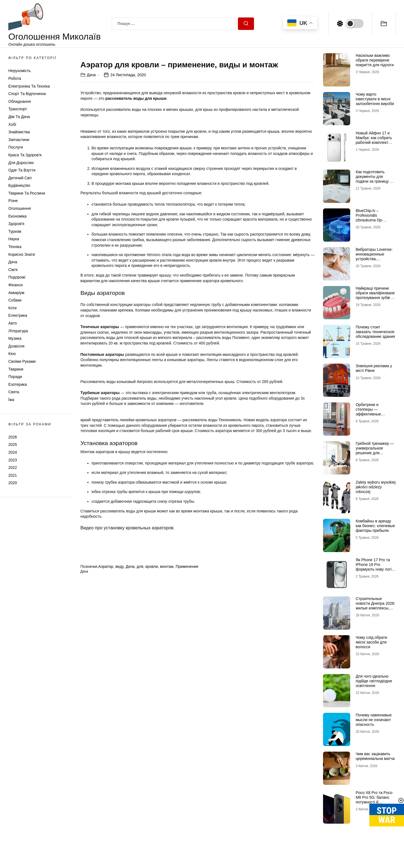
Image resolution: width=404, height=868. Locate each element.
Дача (13, 262)
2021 (13, 475)
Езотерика (18, 384)
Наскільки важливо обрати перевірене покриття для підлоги (375, 60)
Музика (15, 338)
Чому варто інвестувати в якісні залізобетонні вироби (375, 99)
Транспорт (18, 109)
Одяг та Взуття (22, 170)
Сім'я (13, 270)
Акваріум (16, 293)
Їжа (11, 400)
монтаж (167, 742)
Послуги (16, 147)
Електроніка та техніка (29, 86)
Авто (13, 323)
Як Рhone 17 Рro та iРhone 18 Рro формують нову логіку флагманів (376, 567)
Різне (13, 201)
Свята (14, 392)
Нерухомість (20, 71)
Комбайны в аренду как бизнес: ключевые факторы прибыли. (375, 526)
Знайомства (19, 132)
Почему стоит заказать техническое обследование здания (375, 332)
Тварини (16, 369)
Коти (12, 308)
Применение (187, 742)
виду (119, 742)
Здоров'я (16, 224)
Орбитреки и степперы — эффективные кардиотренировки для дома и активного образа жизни (375, 416)
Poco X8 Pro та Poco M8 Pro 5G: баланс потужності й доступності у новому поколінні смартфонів (375, 802)
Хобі (12, 124)
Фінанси (16, 285)
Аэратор (106, 742)
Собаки (15, 300)
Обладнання (20, 101)
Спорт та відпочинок (27, 94)
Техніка (15, 247)
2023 (13, 460)
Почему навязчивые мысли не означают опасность (374, 720)
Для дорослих (21, 163)
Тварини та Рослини (27, 193)
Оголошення (20, 208)
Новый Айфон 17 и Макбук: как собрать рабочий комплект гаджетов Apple (374, 140)
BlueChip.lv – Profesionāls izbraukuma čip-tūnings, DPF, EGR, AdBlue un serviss (373, 220)
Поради (15, 377)
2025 (13, 445)
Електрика (18, 315)
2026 (13, 437)
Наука (14, 239)
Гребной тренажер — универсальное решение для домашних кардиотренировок (375, 453)
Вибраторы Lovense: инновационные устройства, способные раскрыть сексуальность (374, 259)
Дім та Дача (19, 117)
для (140, 742)
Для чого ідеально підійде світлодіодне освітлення (374, 681)
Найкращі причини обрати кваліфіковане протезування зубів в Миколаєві (375, 295)
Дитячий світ (20, 178)
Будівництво (19, 185)
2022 (13, 468)
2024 (13, 452)
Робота (15, 78)
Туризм (15, 231)
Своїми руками (22, 361)
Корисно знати (22, 254)
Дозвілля (16, 346)
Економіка (17, 216)
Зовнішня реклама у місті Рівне (374, 368)
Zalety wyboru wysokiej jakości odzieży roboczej (376, 487)
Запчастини (19, 140)
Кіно (12, 354)
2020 (13, 483)
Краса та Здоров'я (25, 155)
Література (18, 331)
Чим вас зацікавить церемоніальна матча (375, 756)
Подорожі (17, 277)
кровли (152, 742)
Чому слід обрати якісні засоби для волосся (371, 642)
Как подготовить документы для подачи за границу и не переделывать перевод (374, 181)
